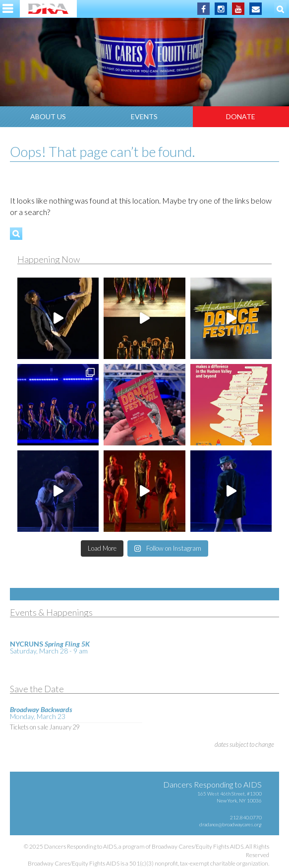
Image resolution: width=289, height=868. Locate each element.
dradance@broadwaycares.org (231, 824)
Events (144, 116)
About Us (48, 116)
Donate (241, 116)
